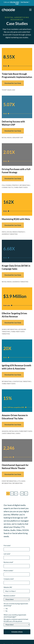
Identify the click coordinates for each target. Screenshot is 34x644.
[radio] (17, 609)
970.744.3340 (14, 2)
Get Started (25, 2)
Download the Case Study (13, 83)
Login (17, 4)
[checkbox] (17, 610)
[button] (30, 10)
